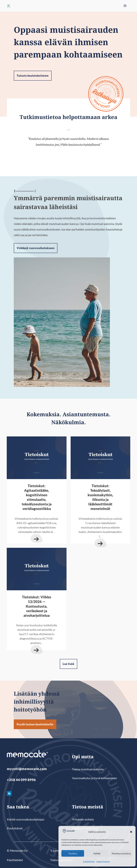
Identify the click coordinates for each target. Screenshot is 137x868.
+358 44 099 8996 (21, 780)
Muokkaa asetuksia (121, 853)
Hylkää (97, 853)
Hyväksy (73, 853)
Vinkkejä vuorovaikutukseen (36, 248)
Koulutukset (15, 828)
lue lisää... (37, 538)
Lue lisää (68, 664)
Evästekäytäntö (89, 861)
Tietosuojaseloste (103, 861)
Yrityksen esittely (83, 819)
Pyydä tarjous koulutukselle (35, 724)
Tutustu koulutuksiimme (33, 76)
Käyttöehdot (15, 860)
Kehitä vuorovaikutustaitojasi (26, 819)
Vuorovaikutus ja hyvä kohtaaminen (95, 778)
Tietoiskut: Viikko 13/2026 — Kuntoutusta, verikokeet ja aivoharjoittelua (37, 606)
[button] (131, 832)
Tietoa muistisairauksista (88, 769)
